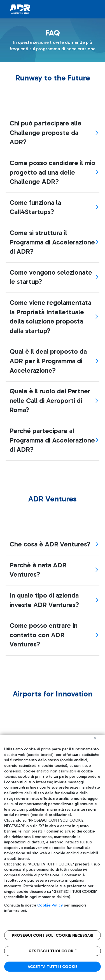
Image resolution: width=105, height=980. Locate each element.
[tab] (53, 133)
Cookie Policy (50, 905)
